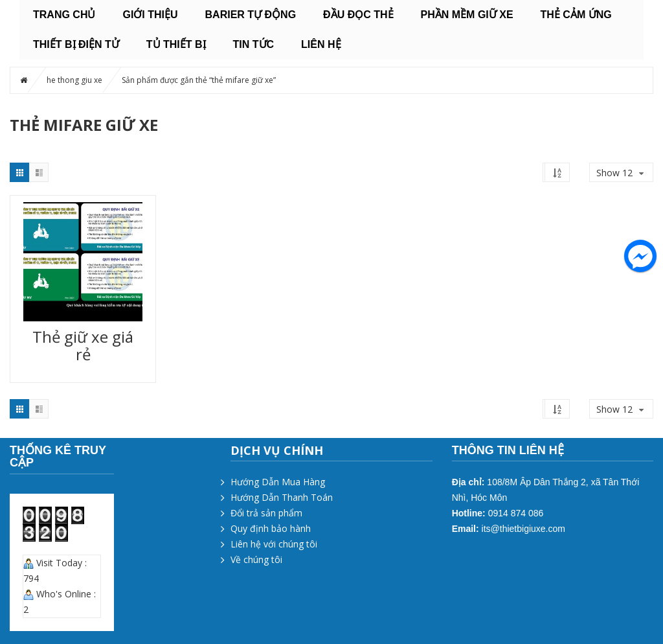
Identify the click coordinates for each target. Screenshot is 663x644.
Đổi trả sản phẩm (266, 513)
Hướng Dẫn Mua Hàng (278, 482)
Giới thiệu (150, 15)
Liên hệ (321, 44)
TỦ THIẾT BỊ (176, 44)
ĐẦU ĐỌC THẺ (358, 15)
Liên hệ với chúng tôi (274, 544)
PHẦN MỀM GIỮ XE (467, 15)
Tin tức (254, 44)
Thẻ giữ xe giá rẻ (83, 345)
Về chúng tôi (256, 559)
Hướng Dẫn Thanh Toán (282, 497)
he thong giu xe (74, 80)
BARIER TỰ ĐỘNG (251, 15)
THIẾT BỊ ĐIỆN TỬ (76, 44)
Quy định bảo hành (271, 528)
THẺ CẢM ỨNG (576, 15)
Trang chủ (64, 15)
